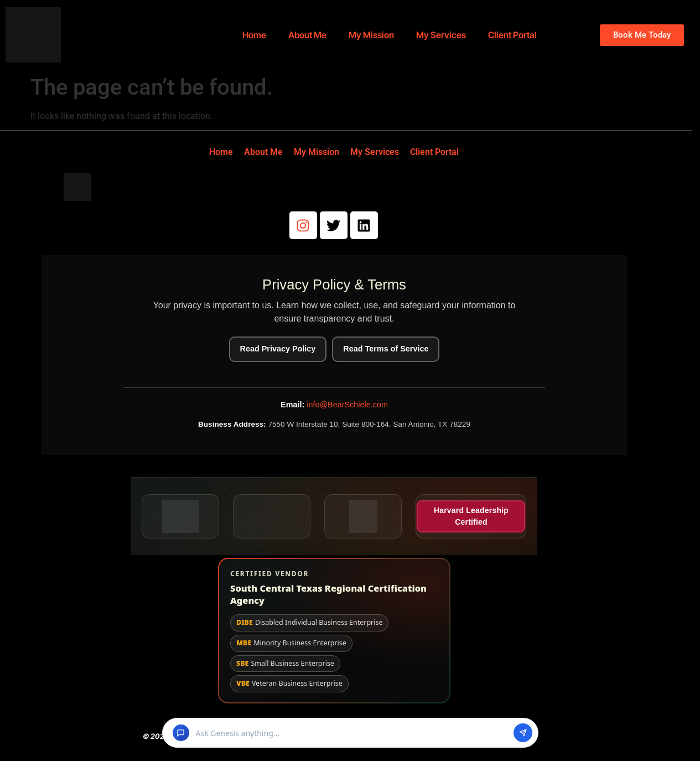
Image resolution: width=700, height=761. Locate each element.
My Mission (371, 35)
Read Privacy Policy (278, 349)
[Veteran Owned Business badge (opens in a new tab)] (363, 516)
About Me (307, 35)
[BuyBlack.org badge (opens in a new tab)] (272, 516)
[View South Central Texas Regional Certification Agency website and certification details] (334, 631)
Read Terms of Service (386, 349)
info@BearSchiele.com (347, 405)
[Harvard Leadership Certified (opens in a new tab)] (471, 516)
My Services (441, 35)
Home (254, 35)
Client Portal (512, 35)
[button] (350, 733)
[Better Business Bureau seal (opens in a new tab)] (180, 516)
